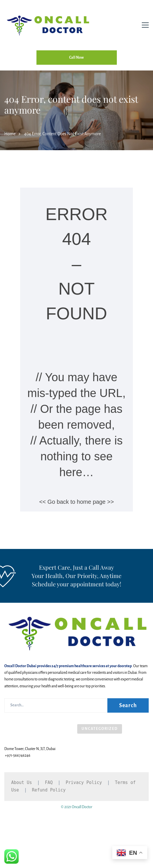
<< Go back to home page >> (76, 502)
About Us (22, 783)
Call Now (76, 58)
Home (10, 134)
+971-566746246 (18, 756)
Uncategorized (100, 729)
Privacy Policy (84, 783)
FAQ (49, 783)
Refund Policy (49, 790)
